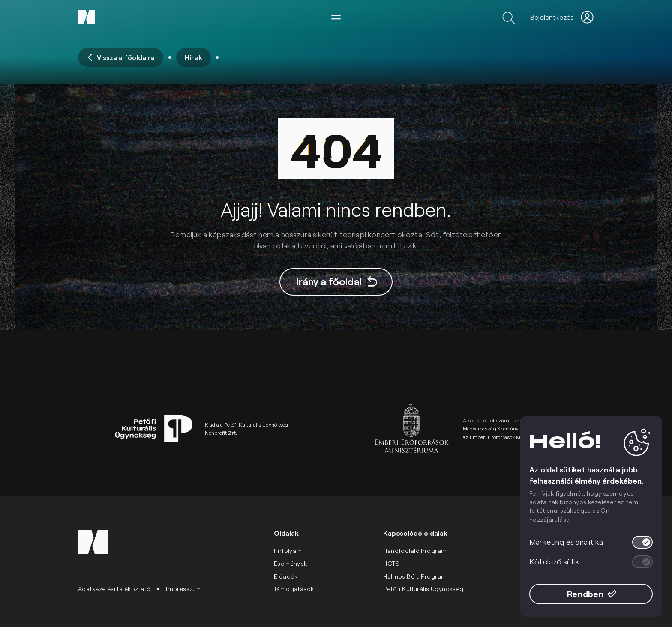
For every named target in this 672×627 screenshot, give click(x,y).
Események (291, 563)
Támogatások (294, 589)
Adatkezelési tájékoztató (114, 589)
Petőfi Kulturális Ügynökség (423, 589)
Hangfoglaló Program (415, 551)
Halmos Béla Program (415, 576)
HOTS (391, 563)
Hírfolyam (288, 551)
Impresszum (184, 589)
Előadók (286, 576)
